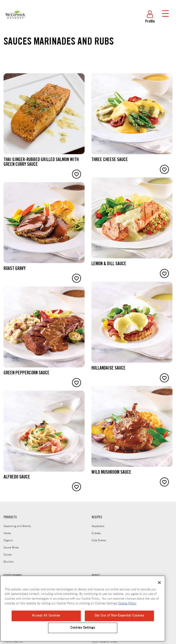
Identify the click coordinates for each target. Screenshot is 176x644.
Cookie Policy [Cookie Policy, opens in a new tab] (127, 604)
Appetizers (98, 526)
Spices (8, 555)
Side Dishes (99, 540)
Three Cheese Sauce (110, 160)
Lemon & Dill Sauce (109, 264)
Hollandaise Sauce (108, 369)
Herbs (7, 533)
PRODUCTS (10, 518)
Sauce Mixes (11, 547)
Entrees (96, 533)
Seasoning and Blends (17, 526)
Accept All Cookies (46, 616)
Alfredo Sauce (17, 477)
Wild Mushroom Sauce (111, 473)
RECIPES (97, 518)
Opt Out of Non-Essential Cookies (119, 616)
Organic (8, 540)
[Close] (159, 583)
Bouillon (9, 562)
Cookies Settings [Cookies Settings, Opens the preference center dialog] (83, 628)
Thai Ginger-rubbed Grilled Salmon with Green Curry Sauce (41, 162)
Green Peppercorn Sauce (27, 373)
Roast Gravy (15, 269)
